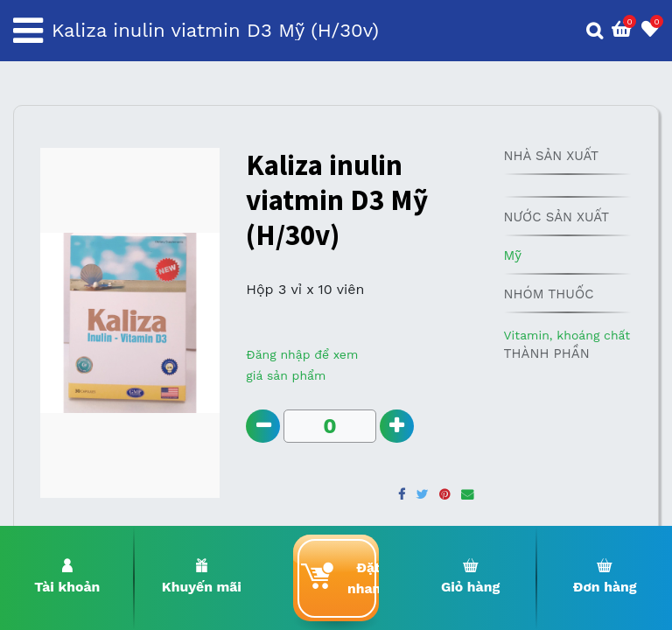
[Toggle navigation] (28, 31)
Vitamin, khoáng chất (567, 335)
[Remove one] (263, 427)
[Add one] (398, 427)
